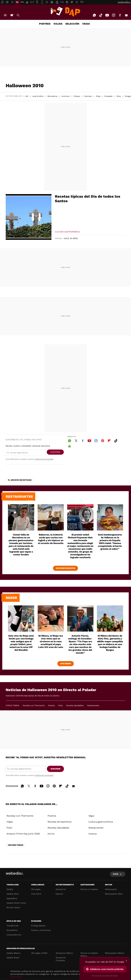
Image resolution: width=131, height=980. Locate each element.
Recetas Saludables (75, 705)
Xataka (10, 889)
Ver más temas (16, 845)
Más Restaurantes (65, 568)
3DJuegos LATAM (39, 953)
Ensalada (108, 96)
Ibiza (119, 96)
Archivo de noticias (21, 480)
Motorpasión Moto (114, 894)
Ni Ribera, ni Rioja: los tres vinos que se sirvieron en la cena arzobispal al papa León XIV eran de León (51, 641)
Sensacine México (64, 953)
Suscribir (55, 452)
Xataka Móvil (13, 894)
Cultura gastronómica (67, 232)
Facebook (120, 15)
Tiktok (101, 15)
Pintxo (58, 238)
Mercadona (52, 96)
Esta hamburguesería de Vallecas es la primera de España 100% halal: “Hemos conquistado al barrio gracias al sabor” (110, 542)
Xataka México (13, 953)
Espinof (59, 894)
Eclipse (77, 96)
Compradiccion (14, 935)
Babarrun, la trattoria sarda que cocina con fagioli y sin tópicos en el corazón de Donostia (51, 539)
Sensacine (61, 889)
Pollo (61, 705)
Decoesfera (12, 930)
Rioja (98, 96)
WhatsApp (94, 15)
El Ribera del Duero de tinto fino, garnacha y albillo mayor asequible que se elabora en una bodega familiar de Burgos (110, 643)
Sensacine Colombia (61, 959)
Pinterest (103, 440)
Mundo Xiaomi (13, 907)
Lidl (26, 96)
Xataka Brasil (13, 958)
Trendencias (12, 926)
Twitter (76, 440)
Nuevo (12, 15)
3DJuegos (36, 889)
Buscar (18, 15)
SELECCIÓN (72, 24)
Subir (116, 874)
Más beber (66, 664)
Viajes (10, 822)
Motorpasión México (115, 953)
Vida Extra (36, 894)
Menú (5, 15)
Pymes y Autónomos (41, 930)
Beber (11, 598)
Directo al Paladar (89, 889)
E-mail (126, 15)
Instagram (114, 15)
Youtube (107, 15)
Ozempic (88, 96)
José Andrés (38, 96)
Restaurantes (19, 497)
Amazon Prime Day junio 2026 (23, 834)
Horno (51, 834)
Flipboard (109, 440)
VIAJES (58, 24)
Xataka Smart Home (16, 903)
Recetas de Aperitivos (60, 822)
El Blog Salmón (38, 926)
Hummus (65, 96)
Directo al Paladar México (89, 954)
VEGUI (86, 24)
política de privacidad (44, 459)
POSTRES (45, 24)
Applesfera (12, 898)
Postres (51, 705)
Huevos (93, 834)
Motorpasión (111, 889)
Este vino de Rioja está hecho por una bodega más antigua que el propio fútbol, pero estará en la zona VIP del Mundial (21, 643)
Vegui (91, 816)
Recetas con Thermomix (34, 705)
